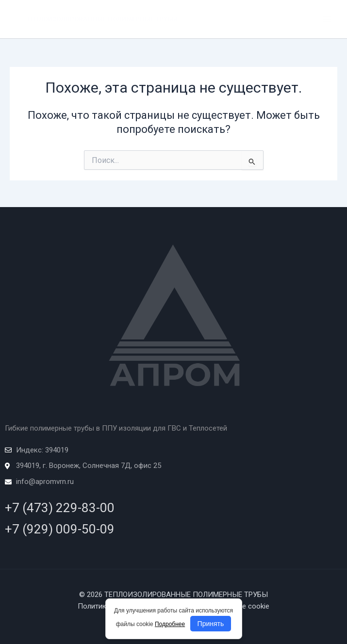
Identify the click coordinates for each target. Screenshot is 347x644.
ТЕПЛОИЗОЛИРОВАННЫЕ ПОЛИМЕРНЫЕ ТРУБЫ (102, 19)
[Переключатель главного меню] (327, 19)
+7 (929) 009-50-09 (60, 529)
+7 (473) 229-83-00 (60, 508)
